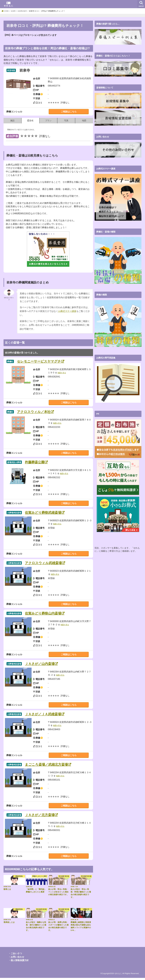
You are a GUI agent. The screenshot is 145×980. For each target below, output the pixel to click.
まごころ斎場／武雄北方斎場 (49, 766)
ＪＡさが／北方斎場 (41, 817)
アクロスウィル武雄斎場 (45, 564)
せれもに (118, 976)
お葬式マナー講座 (67, 311)
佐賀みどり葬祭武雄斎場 (45, 513)
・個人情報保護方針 (19, 962)
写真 (66, 120)
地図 (84, 120)
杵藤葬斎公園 (36, 463)
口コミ (31, 120)
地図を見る (62, 373)
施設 (12, 120)
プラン (48, 120)
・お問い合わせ (16, 959)
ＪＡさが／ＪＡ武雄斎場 (45, 716)
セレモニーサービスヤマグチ (41, 362)
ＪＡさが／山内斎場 (41, 665)
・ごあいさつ (15, 955)
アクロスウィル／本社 (36, 412)
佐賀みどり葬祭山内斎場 (45, 614)
